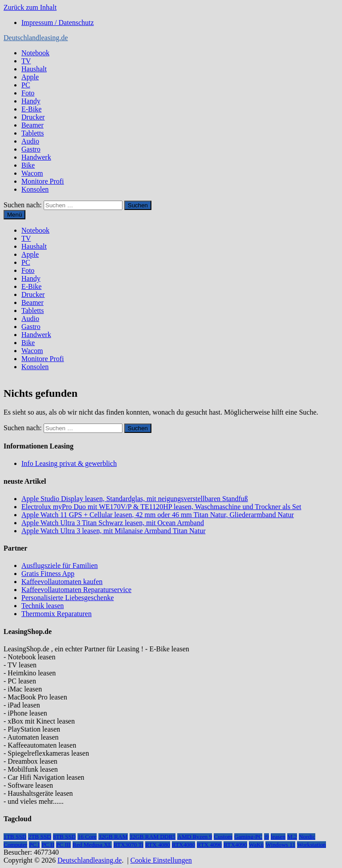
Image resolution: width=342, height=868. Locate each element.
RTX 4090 (209, 845)
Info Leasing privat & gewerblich (69, 463)
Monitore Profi (43, 181)
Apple (30, 77)
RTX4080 (184, 845)
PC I (34, 845)
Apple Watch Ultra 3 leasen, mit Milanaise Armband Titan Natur (113, 531)
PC (26, 85)
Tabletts (33, 133)
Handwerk (36, 157)
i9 (266, 837)
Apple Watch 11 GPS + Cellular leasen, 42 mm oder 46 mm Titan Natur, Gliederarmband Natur (158, 515)
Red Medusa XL (92, 845)
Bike (28, 165)
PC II (48, 845)
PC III (63, 845)
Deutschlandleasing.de (36, 38)
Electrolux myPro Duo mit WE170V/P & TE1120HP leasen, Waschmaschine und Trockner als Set (161, 507)
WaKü (256, 845)
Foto (28, 93)
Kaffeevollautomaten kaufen (62, 582)
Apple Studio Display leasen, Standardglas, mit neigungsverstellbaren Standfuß (135, 499)
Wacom (32, 173)
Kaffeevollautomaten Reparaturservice (76, 590)
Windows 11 (280, 845)
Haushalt (34, 69)
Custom (223, 837)
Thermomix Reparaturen (57, 614)
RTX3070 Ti (128, 845)
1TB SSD (15, 837)
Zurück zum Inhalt (30, 7)
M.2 (292, 837)
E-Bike (31, 109)
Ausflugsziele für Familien (60, 566)
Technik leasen (43, 606)
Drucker (33, 117)
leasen (278, 837)
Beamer (33, 125)
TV (26, 61)
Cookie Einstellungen (161, 860)
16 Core (87, 837)
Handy (31, 101)
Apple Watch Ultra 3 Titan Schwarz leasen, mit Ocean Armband (113, 523)
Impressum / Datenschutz (58, 23)
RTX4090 (235, 845)
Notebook (35, 53)
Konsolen (35, 189)
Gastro (31, 149)
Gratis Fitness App (48, 574)
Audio (30, 141)
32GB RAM (113, 837)
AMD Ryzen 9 (195, 837)
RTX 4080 (158, 845)
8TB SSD (64, 837)
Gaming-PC (248, 837)
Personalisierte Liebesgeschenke (67, 598)
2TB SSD (39, 837)
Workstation (311, 845)
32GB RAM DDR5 (153, 837)
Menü (14, 215)
